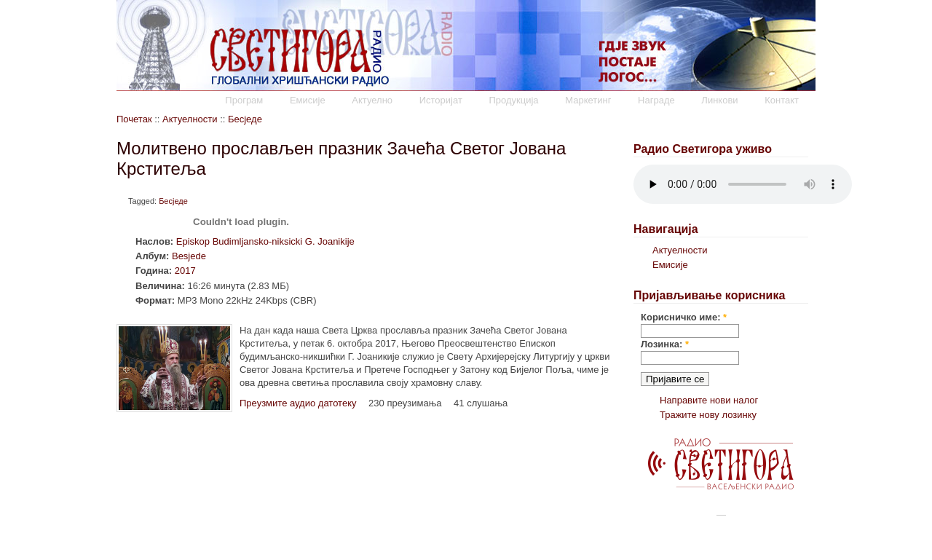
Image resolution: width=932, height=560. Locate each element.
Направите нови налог (709, 400)
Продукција (513, 100)
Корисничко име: (684, 317)
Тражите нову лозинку (708, 415)
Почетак (134, 119)
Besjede (189, 256)
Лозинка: (665, 344)
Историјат (441, 100)
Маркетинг (588, 100)
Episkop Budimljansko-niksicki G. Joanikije (265, 241)
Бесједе (245, 119)
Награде (656, 100)
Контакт (782, 100)
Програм (244, 100)
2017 (185, 271)
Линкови (719, 100)
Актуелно (372, 100)
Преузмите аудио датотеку (298, 403)
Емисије (308, 100)
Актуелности (190, 119)
